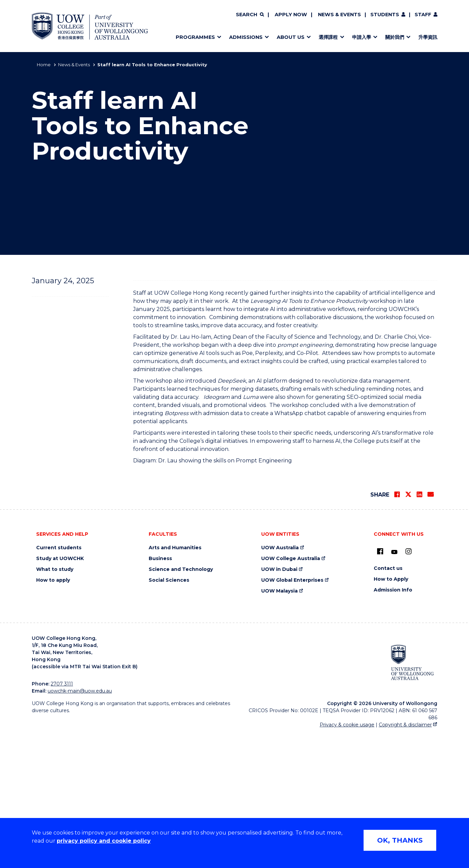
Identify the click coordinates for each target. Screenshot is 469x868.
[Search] (250, 15)
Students (385, 15)
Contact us (388, 703)
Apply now (291, 15)
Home (44, 65)
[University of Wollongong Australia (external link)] (412, 796)
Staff (423, 15)
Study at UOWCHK (60, 693)
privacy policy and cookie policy (104, 841)
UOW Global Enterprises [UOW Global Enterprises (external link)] (292, 714)
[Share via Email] (430, 629)
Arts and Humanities (175, 682)
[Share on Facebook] (397, 629)
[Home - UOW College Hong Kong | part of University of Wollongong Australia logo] (90, 26)
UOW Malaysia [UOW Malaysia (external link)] (279, 725)
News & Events (339, 15)
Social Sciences (169, 714)
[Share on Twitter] (408, 629)
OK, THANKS (400, 840)
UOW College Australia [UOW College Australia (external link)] (291, 693)
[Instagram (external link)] (409, 685)
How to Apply (391, 713)
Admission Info (393, 724)
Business (160, 693)
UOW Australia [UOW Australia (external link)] (280, 682)
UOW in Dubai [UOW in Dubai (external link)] (279, 704)
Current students (59, 682)
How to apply (53, 714)
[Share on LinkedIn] (419, 629)
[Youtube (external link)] (394, 686)
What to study (55, 704)
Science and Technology (181, 704)
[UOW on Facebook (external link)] (380, 685)
